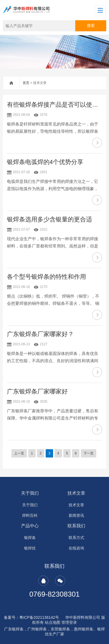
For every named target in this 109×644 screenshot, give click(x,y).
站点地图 (53, 622)
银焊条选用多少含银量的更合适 (50, 219)
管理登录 (69, 622)
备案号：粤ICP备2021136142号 (31, 617)
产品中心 (30, 526)
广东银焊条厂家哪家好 (37, 391)
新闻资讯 (76, 515)
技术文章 (76, 493)
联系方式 (76, 538)
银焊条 (30, 538)
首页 (26, 83)
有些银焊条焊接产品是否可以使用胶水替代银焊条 (54, 105)
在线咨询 (76, 548)
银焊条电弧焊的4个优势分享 (45, 162)
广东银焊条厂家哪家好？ (40, 334)
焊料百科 (30, 515)
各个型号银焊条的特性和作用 (46, 277)
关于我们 (30, 493)
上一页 (19, 453)
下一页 (89, 453)
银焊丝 (30, 548)
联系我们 (76, 526)
